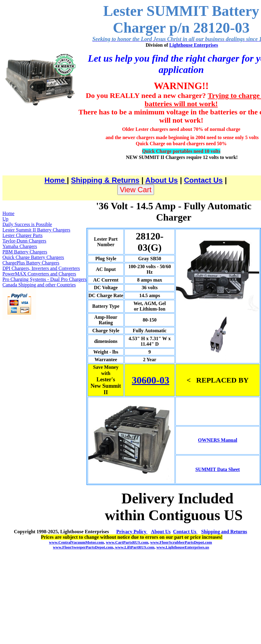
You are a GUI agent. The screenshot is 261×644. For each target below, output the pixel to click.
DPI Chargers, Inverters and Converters (41, 268)
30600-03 (151, 380)
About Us (162, 180)
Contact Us (203, 180)
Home (55, 180)
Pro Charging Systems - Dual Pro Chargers (44, 279)
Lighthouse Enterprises (194, 45)
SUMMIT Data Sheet (217, 469)
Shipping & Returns (105, 180)
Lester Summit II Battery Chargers (36, 230)
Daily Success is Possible (27, 224)
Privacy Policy (132, 532)
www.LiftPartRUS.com (134, 547)
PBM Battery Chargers (25, 252)
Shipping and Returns (224, 532)
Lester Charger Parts (22, 235)
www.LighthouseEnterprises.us (183, 547)
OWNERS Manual (218, 440)
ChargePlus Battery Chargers (31, 263)
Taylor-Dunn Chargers (24, 241)
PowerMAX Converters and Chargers (39, 274)
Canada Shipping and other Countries (39, 285)
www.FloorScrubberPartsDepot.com (181, 542)
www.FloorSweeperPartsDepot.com (83, 547)
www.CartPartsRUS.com (127, 542)
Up (6, 219)
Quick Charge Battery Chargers (33, 257)
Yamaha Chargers (20, 246)
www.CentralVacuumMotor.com (76, 542)
